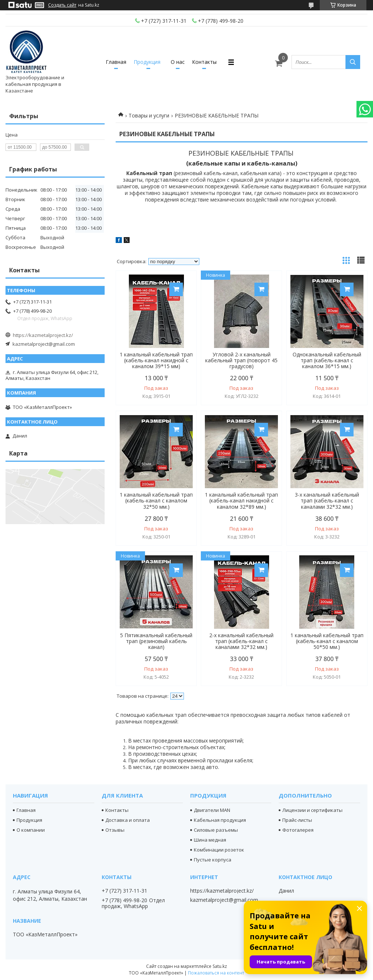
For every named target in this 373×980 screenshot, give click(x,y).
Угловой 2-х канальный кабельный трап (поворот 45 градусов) (241, 360)
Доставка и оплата (128, 820)
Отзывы (115, 830)
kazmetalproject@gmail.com (44, 344)
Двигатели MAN (212, 810)
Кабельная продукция (220, 820)
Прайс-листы (297, 820)
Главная (116, 62)
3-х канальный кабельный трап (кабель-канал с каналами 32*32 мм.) (327, 501)
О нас (178, 62)
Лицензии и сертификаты (312, 810)
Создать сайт (62, 5)
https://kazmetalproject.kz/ (43, 335)
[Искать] (353, 62)
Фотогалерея (298, 830)
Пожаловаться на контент (216, 973)
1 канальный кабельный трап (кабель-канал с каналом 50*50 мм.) (327, 641)
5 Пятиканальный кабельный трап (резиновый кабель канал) (156, 641)
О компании (31, 830)
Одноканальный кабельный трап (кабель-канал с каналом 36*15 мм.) (327, 360)
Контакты (204, 62)
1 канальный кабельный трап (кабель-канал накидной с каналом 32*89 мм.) (241, 501)
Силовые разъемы (216, 830)
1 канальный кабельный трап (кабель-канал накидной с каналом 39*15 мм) (156, 360)
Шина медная (210, 840)
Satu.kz (220, 966)
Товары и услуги (149, 115)
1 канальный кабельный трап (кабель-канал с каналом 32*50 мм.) (156, 501)
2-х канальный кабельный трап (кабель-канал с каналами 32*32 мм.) (241, 641)
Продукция (147, 62)
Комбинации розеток (219, 850)
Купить (176, 289)
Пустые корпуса (213, 860)
